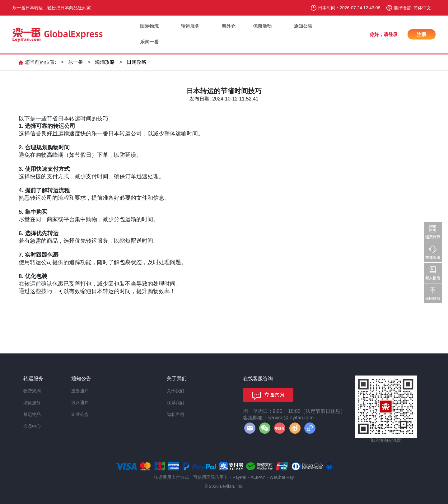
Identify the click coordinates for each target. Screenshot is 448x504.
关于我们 (175, 391)
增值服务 (32, 403)
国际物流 (149, 26)
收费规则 (32, 391)
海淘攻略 (105, 62)
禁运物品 (32, 414)
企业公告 (80, 414)
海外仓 (229, 26)
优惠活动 (262, 26)
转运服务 (190, 26)
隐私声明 (175, 414)
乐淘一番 (149, 42)
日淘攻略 (137, 62)
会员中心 (32, 426)
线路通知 (80, 403)
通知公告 (303, 26)
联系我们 (175, 403)
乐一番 (76, 62)
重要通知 (80, 391)
